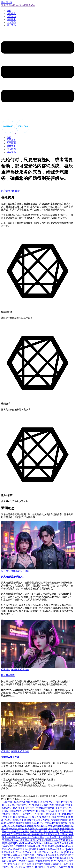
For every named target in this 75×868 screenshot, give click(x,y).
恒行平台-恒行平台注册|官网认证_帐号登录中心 (41, 820)
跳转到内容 (7, 2)
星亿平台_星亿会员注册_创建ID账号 (30, 852)
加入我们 (11, 22)
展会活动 (11, 25)
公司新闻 (11, 17)
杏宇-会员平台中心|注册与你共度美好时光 (29, 858)
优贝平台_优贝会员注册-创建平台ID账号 (40, 840)
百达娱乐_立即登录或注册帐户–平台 (43, 861)
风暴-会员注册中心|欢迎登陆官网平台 (45, 864)
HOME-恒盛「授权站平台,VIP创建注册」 (22, 846)
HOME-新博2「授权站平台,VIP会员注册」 (23, 805)
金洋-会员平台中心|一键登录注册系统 (47, 826)
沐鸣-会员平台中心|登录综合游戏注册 (29, 849)
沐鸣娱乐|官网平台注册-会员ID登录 (32, 811)
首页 (9, 11)
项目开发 (11, 19)
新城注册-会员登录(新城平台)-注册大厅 (42, 817)
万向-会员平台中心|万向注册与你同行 (34, 814)
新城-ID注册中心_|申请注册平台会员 (45, 823)
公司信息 (11, 14)
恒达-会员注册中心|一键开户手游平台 (54, 802)
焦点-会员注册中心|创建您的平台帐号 (27, 834)
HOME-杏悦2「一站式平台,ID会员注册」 (38, 837)
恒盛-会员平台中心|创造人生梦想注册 (54, 843)
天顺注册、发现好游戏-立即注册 (19, 802)
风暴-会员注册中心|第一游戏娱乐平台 (31, 855)
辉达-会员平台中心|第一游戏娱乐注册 (31, 808)
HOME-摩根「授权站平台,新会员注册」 (24, 832)
